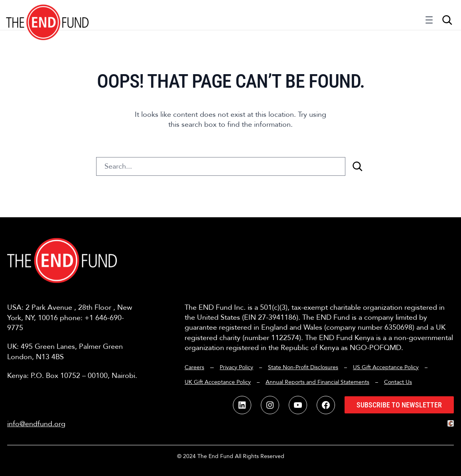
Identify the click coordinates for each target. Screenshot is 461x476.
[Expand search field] (447, 20)
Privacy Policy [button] (236, 367)
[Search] (357, 166)
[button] (48, 15)
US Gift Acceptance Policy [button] (386, 367)
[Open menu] (429, 22)
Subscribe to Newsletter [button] (399, 405)
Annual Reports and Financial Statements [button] (317, 382)
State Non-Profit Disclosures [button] (303, 367)
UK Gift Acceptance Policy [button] (218, 382)
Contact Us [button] (398, 382)
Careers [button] (194, 367)
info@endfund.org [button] (36, 424)
